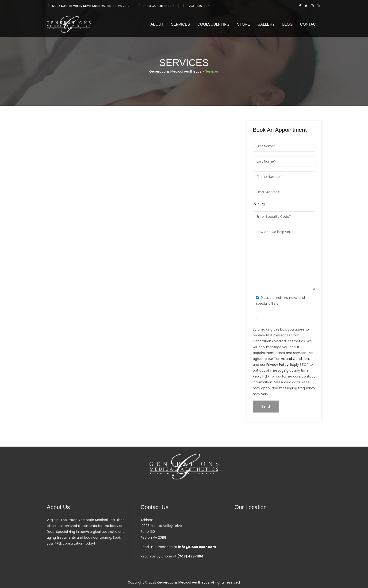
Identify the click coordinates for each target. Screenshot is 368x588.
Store (243, 24)
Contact (309, 24)
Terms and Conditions (292, 359)
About (157, 24)
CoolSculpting (213, 24)
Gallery (266, 24)
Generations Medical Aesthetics (183, 582)
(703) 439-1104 (198, 6)
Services (180, 24)
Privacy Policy (277, 365)
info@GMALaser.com (159, 6)
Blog (287, 24)
